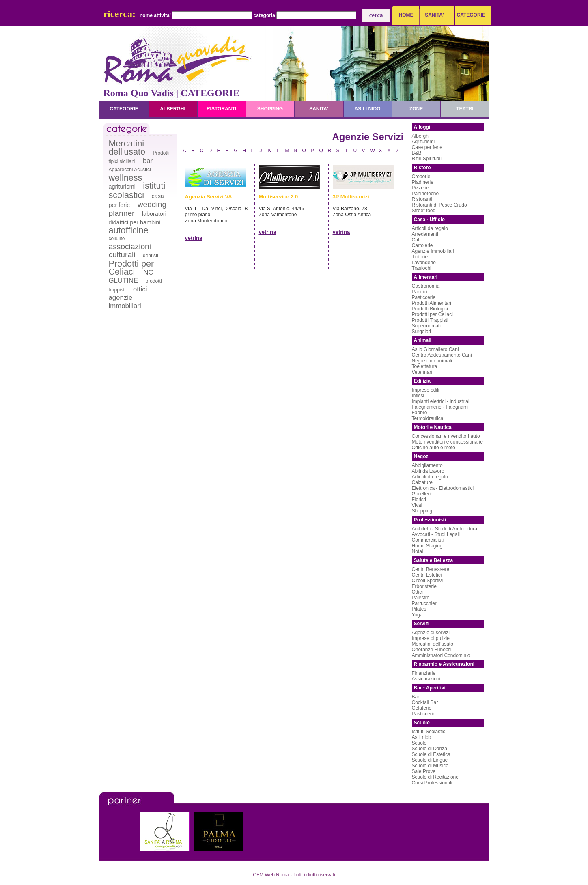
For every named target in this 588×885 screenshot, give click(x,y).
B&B (417, 153)
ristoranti (221, 109)
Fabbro (420, 413)
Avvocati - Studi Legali (436, 534)
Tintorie (420, 257)
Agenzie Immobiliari (433, 251)
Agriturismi (423, 142)
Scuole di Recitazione (435, 777)
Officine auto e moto (434, 448)
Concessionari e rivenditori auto (446, 436)
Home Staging (427, 546)
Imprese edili (426, 390)
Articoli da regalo (430, 228)
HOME (406, 15)
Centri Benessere (431, 569)
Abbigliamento (427, 465)
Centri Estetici (427, 575)
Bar (416, 697)
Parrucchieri (425, 603)
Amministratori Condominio (441, 655)
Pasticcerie (424, 297)
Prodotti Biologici (430, 309)
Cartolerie (422, 245)
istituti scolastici (137, 190)
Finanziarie (424, 673)
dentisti (151, 256)
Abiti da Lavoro (428, 471)
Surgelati (421, 332)
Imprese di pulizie (431, 638)
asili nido (367, 109)
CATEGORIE (469, 15)
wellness (126, 178)
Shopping (422, 511)
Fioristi (419, 500)
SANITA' (434, 15)
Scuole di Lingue (430, 760)
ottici (140, 289)
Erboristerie (424, 586)
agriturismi (122, 187)
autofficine (129, 230)
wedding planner (138, 209)
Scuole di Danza (430, 749)
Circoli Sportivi (428, 581)
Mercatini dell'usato (127, 147)
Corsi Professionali (432, 783)
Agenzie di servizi (431, 633)
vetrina (194, 238)
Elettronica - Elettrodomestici (443, 488)
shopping (270, 109)
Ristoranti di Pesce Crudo (439, 205)
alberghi (173, 109)
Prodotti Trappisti (430, 320)
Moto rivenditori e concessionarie (447, 442)
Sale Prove (424, 771)
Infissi (418, 396)
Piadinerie (423, 182)
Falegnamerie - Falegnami (440, 407)
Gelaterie (422, 708)
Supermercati (426, 326)
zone (416, 109)
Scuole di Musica (430, 766)
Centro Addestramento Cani (442, 355)
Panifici (420, 292)
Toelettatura (425, 366)
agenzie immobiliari (125, 302)
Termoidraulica (428, 418)
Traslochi (422, 268)
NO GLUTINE (131, 277)
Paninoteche (425, 194)
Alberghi (421, 136)
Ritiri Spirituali (427, 159)
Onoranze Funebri (432, 650)
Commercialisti (428, 540)
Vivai (417, 505)
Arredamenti (425, 234)
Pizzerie (421, 188)
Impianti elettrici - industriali (441, 401)
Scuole (419, 743)
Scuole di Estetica (431, 754)
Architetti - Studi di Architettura (445, 529)
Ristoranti (422, 199)
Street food (424, 211)
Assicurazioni (426, 679)
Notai (418, 551)
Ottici (417, 592)
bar (148, 161)
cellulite (117, 239)
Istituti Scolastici (429, 732)
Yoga (417, 615)
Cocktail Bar (425, 702)
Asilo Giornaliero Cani (435, 349)
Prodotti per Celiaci (131, 268)
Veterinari (422, 372)
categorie (124, 109)
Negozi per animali (432, 361)
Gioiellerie (423, 494)
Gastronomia (426, 286)
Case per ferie (427, 147)
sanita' (319, 109)
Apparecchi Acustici (130, 170)
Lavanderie (424, 263)
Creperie (421, 177)
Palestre (421, 598)
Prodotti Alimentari (432, 303)
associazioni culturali (130, 251)
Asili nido (422, 737)
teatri (465, 109)
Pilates (419, 609)
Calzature (422, 482)
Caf (416, 240)
